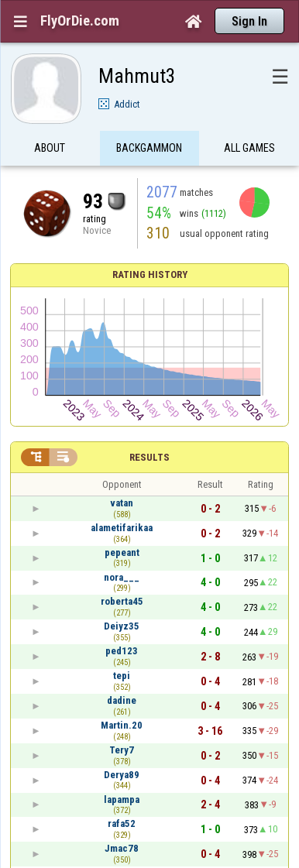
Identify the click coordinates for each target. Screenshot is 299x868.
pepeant (122, 552)
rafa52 (122, 823)
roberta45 (122, 601)
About (50, 149)
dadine (122, 700)
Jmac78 (122, 848)
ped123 (122, 651)
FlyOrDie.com (80, 21)
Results (149, 457)
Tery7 (122, 750)
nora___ (122, 577)
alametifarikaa (122, 528)
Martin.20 (122, 725)
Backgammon (149, 149)
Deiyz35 (122, 626)
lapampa (122, 799)
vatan (122, 503)
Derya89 (122, 775)
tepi (122, 676)
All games (249, 149)
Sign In (249, 21)
